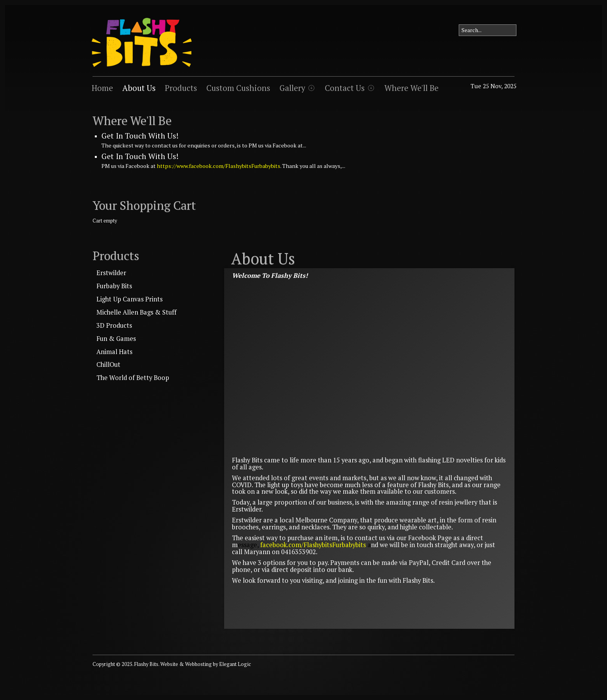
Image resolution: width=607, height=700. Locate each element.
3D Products (114, 325)
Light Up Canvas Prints (129, 299)
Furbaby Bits (114, 286)
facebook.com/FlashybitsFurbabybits (313, 545)
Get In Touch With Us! (140, 136)
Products (181, 88)
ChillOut (108, 365)
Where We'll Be (412, 88)
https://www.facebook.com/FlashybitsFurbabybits (219, 166)
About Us (139, 88)
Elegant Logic (235, 664)
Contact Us (345, 88)
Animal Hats (114, 352)
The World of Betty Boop (133, 378)
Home (102, 88)
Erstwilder (111, 273)
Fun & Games (116, 339)
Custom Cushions (238, 88)
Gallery (292, 88)
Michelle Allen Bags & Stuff (136, 312)
